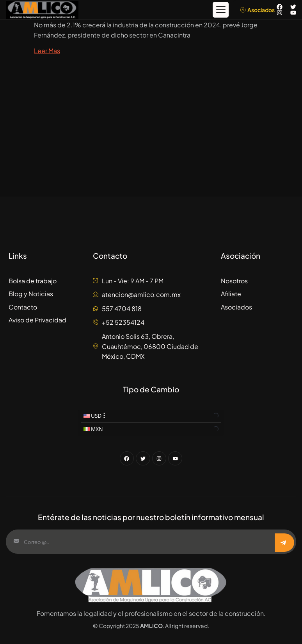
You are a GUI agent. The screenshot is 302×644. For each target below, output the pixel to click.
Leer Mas (47, 50)
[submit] (284, 543)
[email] (141, 542)
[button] (221, 10)
